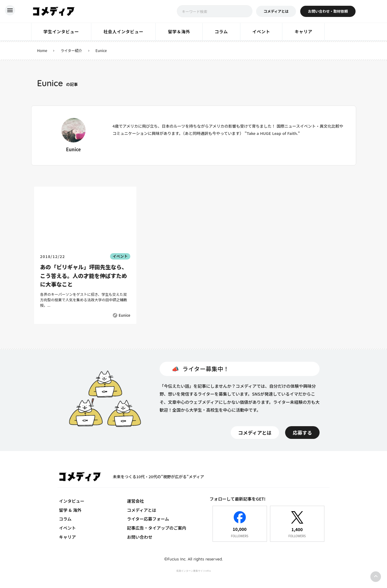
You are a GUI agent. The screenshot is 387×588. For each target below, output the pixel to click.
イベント (67, 528)
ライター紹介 (71, 51)
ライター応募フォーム (148, 519)
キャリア (67, 537)
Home (42, 51)
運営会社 (135, 501)
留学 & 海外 (70, 510)
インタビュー (72, 501)
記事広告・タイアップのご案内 (157, 528)
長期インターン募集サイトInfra (193, 571)
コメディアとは (142, 510)
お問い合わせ (140, 537)
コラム (65, 519)
